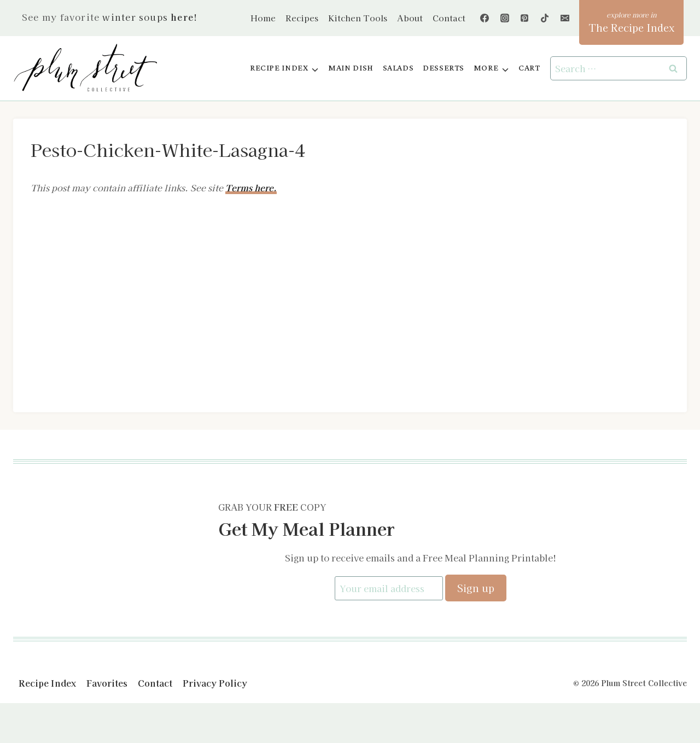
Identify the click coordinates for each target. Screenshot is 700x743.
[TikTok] (545, 18)
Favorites (107, 682)
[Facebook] (485, 18)
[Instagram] (505, 18)
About (410, 18)
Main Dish (351, 68)
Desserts (444, 68)
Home (263, 18)
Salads (398, 68)
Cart (529, 68)
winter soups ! (150, 17)
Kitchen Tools (358, 18)
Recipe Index (47, 682)
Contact (449, 18)
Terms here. (251, 188)
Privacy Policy (215, 682)
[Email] (565, 18)
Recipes (302, 18)
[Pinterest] (524, 18)
